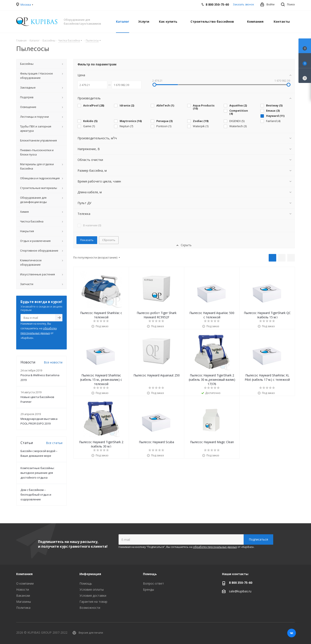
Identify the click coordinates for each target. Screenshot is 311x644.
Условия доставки (93, 596)
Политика (23, 608)
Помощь (86, 583)
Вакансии (23, 596)
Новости (23, 589)
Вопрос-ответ (153, 583)
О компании (25, 583)
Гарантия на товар (93, 602)
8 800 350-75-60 (241, 583)
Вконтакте (292, 633)
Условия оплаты (92, 589)
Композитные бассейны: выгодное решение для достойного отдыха (37, 473)
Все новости (53, 362)
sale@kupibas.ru (240, 591)
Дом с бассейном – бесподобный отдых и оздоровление (36, 495)
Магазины (24, 602)
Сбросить (109, 240)
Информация (90, 574)
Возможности (90, 608)
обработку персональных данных (215, 547)
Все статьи (54, 443)
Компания (24, 574)
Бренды (148, 589)
